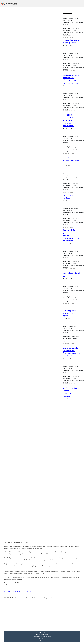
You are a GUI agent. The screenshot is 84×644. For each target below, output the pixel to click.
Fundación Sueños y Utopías (42, 634)
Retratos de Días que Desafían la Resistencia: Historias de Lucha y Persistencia (71, 235)
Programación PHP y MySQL (38, 637)
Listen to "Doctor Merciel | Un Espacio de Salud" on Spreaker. (19, 592)
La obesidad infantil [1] (71, 274)
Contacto (42, 641)
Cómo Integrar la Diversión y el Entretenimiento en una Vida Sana (71, 352)
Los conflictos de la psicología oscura (71, 41)
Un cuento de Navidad (69, 196)
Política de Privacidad (42, 639)
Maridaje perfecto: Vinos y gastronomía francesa (71, 392)
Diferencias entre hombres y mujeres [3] (71, 160)
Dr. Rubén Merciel (8, 583)
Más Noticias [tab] (67, 12)
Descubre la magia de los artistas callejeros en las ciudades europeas (71, 79)
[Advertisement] (72, 430)
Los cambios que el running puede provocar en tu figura (71, 312)
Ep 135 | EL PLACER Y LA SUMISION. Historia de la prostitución (69, 120)
